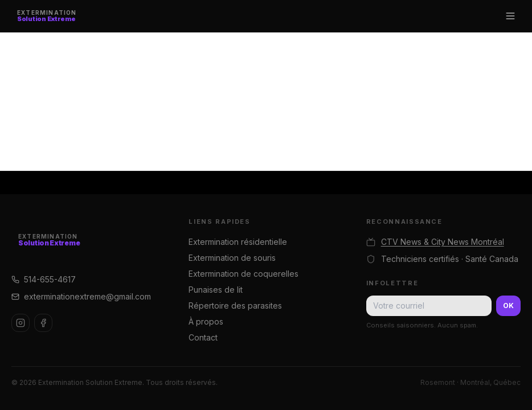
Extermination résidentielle (238, 242)
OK (508, 306)
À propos (206, 321)
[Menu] (510, 16)
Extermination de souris (232, 258)
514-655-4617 (44, 279)
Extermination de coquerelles (244, 274)
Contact (203, 337)
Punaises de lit (216, 290)
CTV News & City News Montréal (443, 242)
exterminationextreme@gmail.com (81, 296)
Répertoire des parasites (235, 306)
